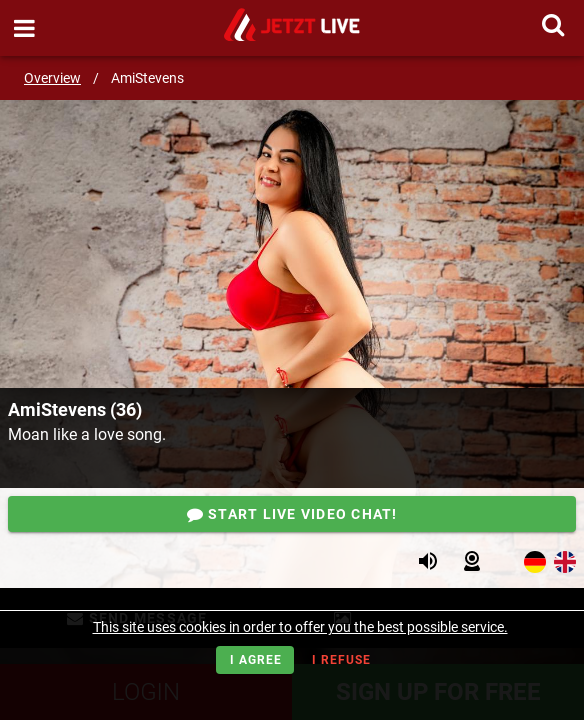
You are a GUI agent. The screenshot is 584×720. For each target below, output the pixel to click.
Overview (52, 78)
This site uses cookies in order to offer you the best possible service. (300, 627)
